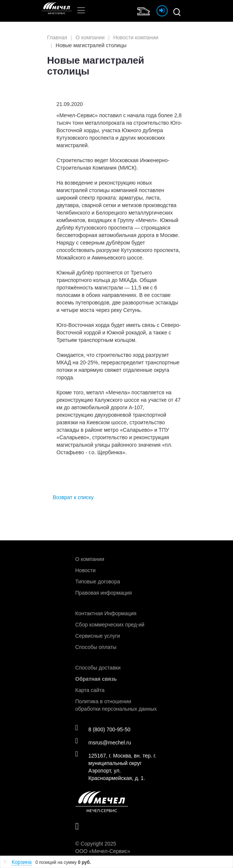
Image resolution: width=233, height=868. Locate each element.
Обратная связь (96, 679)
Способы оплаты (96, 647)
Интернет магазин (145, 10)
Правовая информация (104, 593)
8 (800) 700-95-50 (103, 729)
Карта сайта (90, 690)
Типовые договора (98, 582)
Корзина (22, 862)
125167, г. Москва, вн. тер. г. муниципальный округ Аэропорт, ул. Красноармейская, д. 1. (116, 767)
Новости (86, 570)
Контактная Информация (106, 613)
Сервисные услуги (98, 636)
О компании (90, 559)
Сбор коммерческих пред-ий (110, 625)
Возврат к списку (73, 497)
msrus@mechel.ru (103, 742)
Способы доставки (98, 668)
